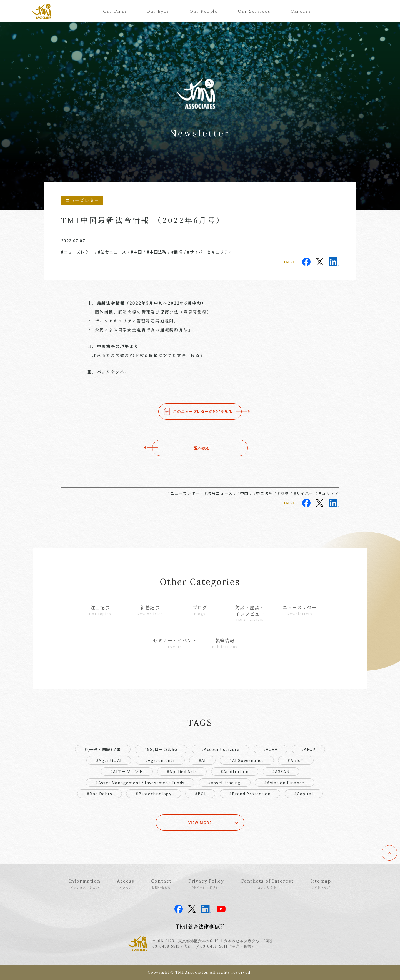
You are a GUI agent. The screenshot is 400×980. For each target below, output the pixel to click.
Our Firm (115, 11)
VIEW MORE (200, 823)
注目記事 (100, 610)
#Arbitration (235, 771)
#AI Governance (247, 760)
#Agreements (160, 760)
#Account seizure (220, 749)
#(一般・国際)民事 (103, 749)
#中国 (136, 252)
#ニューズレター (77, 252)
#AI (202, 760)
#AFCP (308, 749)
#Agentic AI (109, 760)
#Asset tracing (225, 783)
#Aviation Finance (284, 783)
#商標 (177, 252)
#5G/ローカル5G (161, 749)
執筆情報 (225, 643)
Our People (204, 11)
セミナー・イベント (175, 643)
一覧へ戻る (200, 448)
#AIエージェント (127, 771)
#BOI (200, 794)
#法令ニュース (112, 252)
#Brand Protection (250, 794)
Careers (301, 11)
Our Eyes (158, 11)
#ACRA (271, 749)
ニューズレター (300, 610)
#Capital (304, 794)
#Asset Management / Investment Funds (140, 783)
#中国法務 (157, 252)
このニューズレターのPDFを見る (203, 412)
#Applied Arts (182, 771)
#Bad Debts (100, 794)
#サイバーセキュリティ (210, 252)
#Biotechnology (154, 794)
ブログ (200, 610)
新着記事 (150, 610)
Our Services (254, 11)
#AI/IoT (296, 760)
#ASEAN (281, 771)
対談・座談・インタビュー (250, 613)
